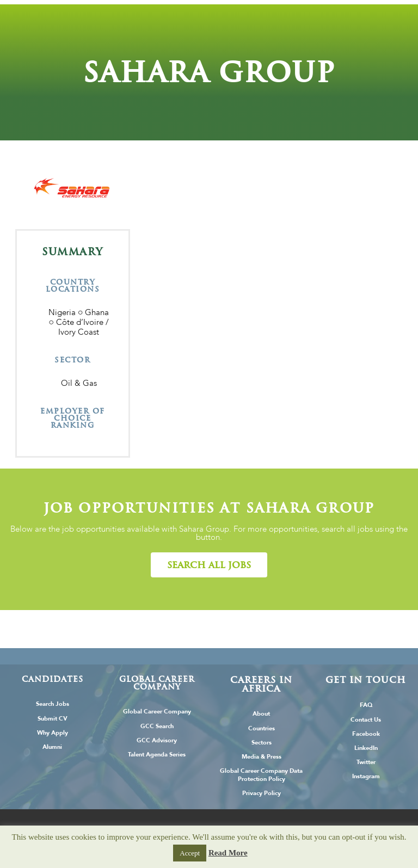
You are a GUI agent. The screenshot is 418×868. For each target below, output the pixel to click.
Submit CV (53, 719)
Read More (228, 853)
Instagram (366, 776)
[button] (209, 565)
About (261, 714)
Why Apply (53, 733)
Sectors (262, 743)
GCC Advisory (157, 740)
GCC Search (157, 726)
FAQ (366, 705)
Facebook (366, 734)
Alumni (52, 747)
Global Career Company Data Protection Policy (261, 775)
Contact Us (366, 720)
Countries (262, 728)
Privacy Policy (262, 793)
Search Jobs (53, 704)
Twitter (366, 762)
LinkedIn (366, 748)
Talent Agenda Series (157, 755)
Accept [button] (190, 853)
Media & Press (262, 757)
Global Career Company (157, 712)
